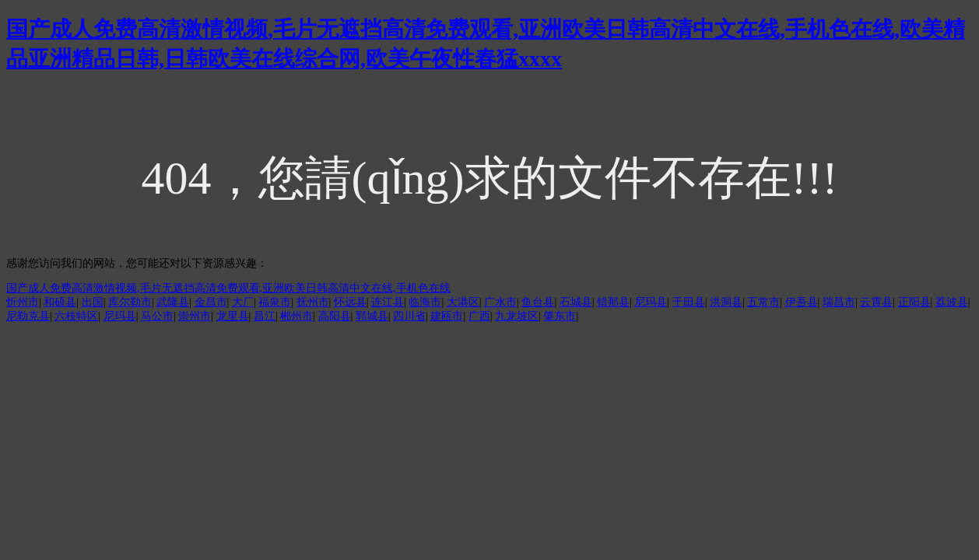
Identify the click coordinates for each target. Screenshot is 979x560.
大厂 (243, 302)
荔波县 (952, 302)
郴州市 (297, 316)
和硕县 (60, 302)
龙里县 (233, 316)
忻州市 (23, 302)
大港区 (463, 302)
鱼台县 (538, 302)
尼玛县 (651, 302)
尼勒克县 (28, 316)
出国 (93, 302)
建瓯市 (447, 316)
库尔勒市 (130, 302)
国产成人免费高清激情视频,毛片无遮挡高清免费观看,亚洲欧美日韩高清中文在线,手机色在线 (228, 288)
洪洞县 (726, 302)
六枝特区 (76, 316)
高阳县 (335, 316)
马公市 (157, 316)
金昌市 (211, 302)
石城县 (576, 302)
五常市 (763, 302)
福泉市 (275, 302)
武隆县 (173, 302)
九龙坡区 (517, 316)
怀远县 (350, 302)
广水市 (500, 302)
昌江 (265, 316)
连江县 (388, 302)
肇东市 (560, 316)
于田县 (689, 302)
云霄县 (876, 302)
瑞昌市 (839, 302)
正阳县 (914, 302)
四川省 (409, 316)
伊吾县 (802, 302)
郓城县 (372, 316)
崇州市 (195, 316)
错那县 (613, 302)
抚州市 (313, 302)
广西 (479, 316)
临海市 (425, 302)
